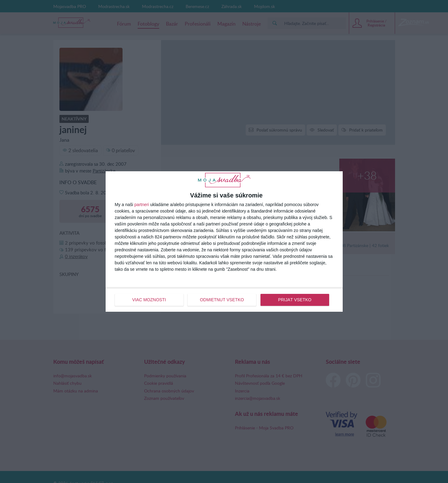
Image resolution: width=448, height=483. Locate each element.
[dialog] (224, 241)
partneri (141, 205)
